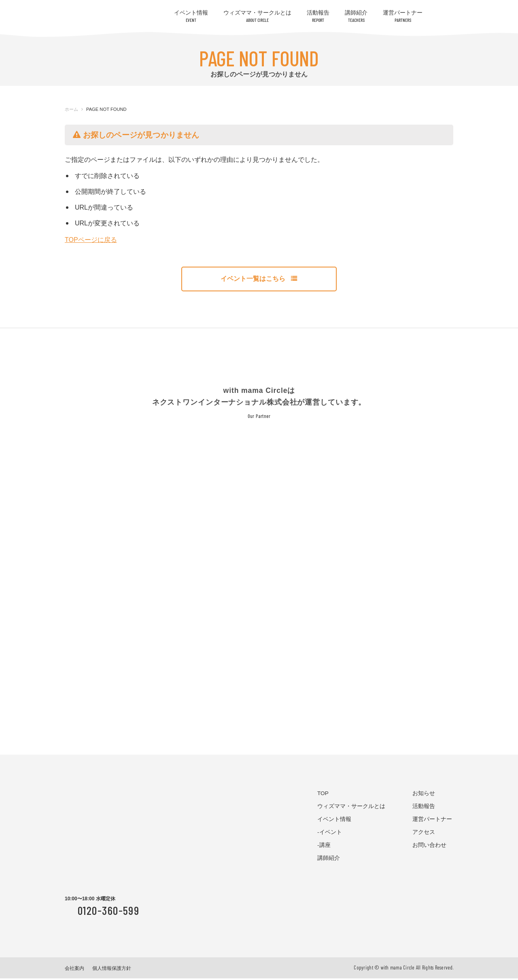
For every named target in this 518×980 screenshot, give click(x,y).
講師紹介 (356, 16)
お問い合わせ (429, 847)
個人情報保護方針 (112, 970)
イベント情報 (191, 16)
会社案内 (74, 970)
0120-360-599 (108, 912)
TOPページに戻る (91, 240)
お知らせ (424, 795)
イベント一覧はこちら (259, 280)
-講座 (324, 847)
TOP (323, 795)
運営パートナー (403, 16)
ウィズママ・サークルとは (257, 16)
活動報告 (318, 16)
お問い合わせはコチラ (473, 34)
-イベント (330, 834)
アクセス (424, 834)
